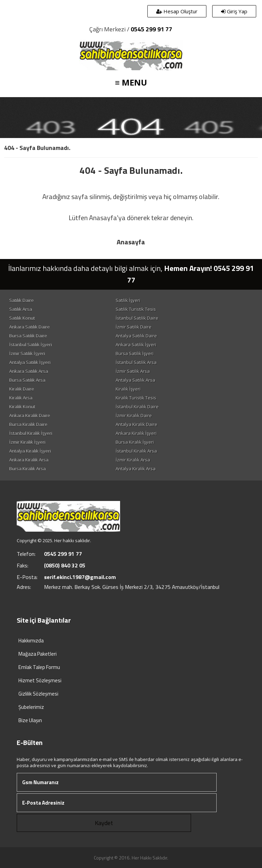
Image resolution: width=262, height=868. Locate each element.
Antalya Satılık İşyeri (30, 362)
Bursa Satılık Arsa (27, 380)
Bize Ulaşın (30, 720)
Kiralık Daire (22, 389)
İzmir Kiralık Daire (134, 415)
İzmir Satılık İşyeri (27, 353)
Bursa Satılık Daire (28, 336)
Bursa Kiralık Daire (28, 424)
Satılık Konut (22, 318)
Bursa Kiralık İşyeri (135, 442)
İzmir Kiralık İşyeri (27, 442)
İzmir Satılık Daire (134, 327)
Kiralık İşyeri (128, 389)
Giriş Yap (234, 11)
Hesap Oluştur (177, 11)
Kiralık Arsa (21, 398)
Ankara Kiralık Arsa (29, 460)
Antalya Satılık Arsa (135, 380)
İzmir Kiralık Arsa (133, 460)
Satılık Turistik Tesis (136, 309)
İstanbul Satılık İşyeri (31, 345)
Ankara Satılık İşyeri (136, 345)
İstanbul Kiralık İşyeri (31, 433)
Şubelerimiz (31, 707)
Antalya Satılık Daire (136, 336)
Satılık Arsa (21, 309)
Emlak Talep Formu (39, 667)
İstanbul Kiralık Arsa (136, 451)
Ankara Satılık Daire (30, 327)
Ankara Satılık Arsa (29, 371)
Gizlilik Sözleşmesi (38, 694)
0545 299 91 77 (151, 29)
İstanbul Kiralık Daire (137, 407)
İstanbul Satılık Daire (137, 318)
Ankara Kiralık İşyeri (136, 433)
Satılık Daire (21, 300)
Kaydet (104, 823)
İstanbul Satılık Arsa (136, 362)
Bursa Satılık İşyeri (135, 353)
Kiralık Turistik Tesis (136, 398)
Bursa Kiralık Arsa (27, 469)
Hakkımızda (31, 641)
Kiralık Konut (22, 407)
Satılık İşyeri (128, 300)
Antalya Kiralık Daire (136, 424)
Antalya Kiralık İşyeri (30, 451)
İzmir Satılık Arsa (133, 371)
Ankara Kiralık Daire (30, 415)
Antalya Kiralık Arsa (136, 469)
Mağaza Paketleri (38, 654)
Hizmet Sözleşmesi (40, 680)
